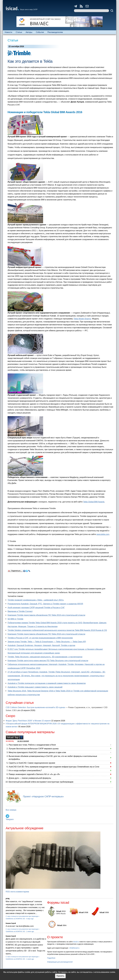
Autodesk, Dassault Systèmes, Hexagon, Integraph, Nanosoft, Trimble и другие (41, 645)
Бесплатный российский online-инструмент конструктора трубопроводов (41, 782)
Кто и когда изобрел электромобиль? (25, 770)
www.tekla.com (103, 534)
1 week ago (30, 931)
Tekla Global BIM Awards (94, 502)
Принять (60, 976)
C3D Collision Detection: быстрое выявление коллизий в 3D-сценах (35, 707)
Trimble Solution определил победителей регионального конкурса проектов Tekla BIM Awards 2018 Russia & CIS (57, 630)
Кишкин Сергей (11, 923)
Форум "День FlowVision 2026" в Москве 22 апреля (28, 721)
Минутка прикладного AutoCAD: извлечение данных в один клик (37, 752)
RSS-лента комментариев (17, 892)
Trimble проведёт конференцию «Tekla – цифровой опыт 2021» (36, 600)
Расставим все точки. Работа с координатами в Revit (32, 745)
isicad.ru (76, 942)
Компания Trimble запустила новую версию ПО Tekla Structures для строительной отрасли (48, 661)
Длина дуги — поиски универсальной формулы (30, 778)
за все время (23, 741)
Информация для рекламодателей (60, 962)
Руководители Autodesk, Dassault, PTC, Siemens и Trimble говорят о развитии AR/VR (45, 604)
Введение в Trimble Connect (20, 611)
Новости (8, 32)
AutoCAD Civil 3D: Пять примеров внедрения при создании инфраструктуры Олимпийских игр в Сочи (54, 767)
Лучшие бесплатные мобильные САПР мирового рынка (34, 749)
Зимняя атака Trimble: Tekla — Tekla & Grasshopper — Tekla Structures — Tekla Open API (47, 642)
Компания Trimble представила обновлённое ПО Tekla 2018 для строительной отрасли (46, 634)
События (40, 32)
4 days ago (30, 919)
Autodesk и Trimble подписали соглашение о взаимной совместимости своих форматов (47, 683)
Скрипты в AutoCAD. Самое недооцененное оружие (32, 763)
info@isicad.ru (74, 948)
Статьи (19, 32)
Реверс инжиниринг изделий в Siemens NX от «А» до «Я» (34, 774)
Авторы (29, 32)
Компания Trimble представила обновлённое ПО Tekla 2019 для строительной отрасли (46, 615)
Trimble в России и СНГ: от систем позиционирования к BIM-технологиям (40, 638)
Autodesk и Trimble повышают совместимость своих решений (35, 687)
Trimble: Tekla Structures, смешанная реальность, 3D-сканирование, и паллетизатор (45, 657)
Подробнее (51, 958)
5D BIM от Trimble (15, 619)
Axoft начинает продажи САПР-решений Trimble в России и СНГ (36, 608)
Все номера (11, 810)
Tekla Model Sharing (82, 319)
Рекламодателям (55, 32)
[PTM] (8, 899)
